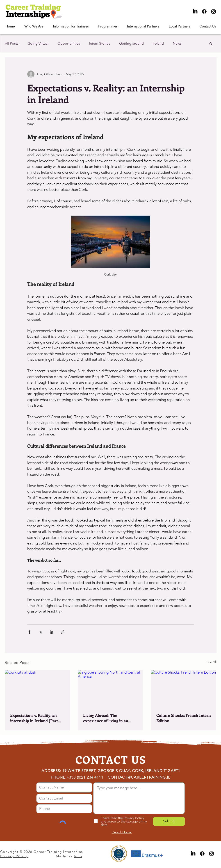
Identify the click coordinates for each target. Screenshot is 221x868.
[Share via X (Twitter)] (40, 632)
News (177, 43)
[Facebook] (204, 11)
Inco (78, 856)
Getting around (131, 43)
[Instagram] (214, 11)
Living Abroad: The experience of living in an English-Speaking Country (107, 718)
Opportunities (69, 43)
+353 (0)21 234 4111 (85, 777)
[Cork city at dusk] (38, 689)
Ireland (158, 43)
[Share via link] (63, 632)
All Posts (12, 43)
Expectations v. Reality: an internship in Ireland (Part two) (34, 718)
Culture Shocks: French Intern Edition (184, 718)
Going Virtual (38, 43)
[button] (34, 26)
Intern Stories (100, 43)
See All (212, 662)
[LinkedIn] (195, 11)
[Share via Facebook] (29, 632)
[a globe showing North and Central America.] (110, 689)
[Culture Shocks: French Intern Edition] (184, 689)
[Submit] (169, 821)
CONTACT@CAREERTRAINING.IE (139, 777)
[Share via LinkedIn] (51, 632)
